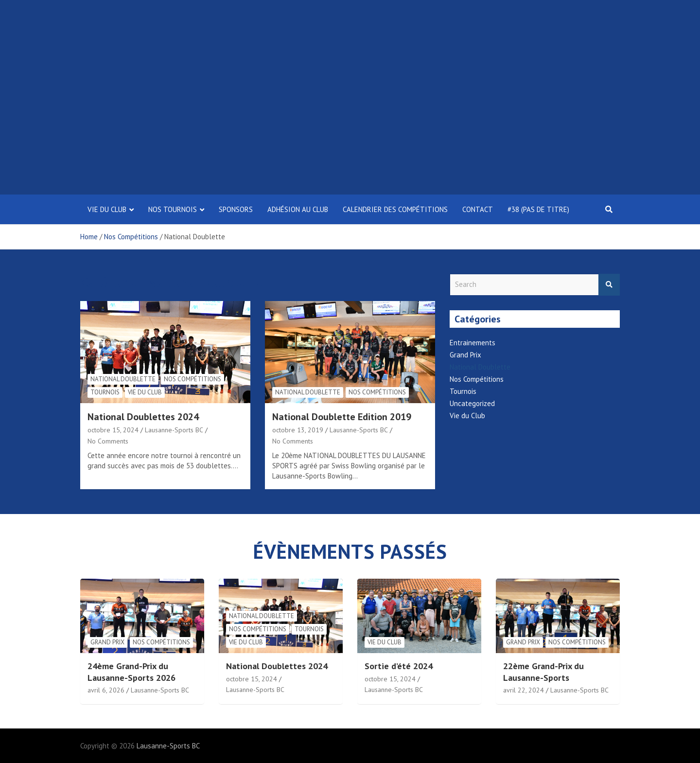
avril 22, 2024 (524, 690)
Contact (478, 209)
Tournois (105, 392)
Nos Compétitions (192, 379)
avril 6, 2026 (106, 690)
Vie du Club (145, 392)
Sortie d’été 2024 (399, 666)
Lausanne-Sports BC (174, 430)
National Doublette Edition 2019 (342, 417)
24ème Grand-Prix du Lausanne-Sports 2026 (131, 672)
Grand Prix (465, 355)
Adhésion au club (298, 209)
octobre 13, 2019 (298, 430)
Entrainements (472, 343)
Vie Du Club (107, 209)
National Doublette (123, 379)
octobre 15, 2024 (113, 430)
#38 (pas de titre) (538, 209)
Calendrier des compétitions (395, 209)
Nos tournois (173, 209)
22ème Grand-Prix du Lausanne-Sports (543, 672)
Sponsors (236, 209)
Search (609, 285)
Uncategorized (472, 403)
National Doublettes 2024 (143, 417)
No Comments (108, 441)
